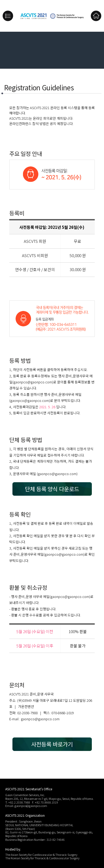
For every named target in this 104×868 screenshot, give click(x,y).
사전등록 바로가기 (52, 744)
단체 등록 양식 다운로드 (52, 489)
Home (96, 16)
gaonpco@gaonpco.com (33, 382)
